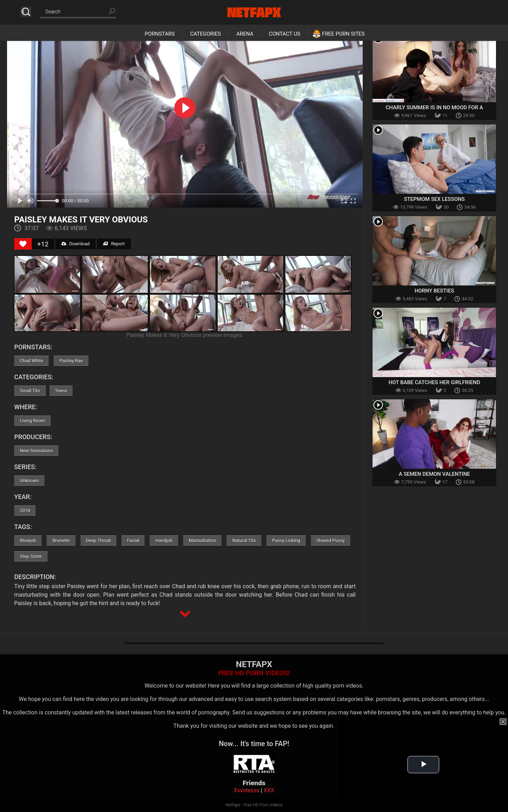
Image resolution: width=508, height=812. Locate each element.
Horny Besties (434, 291)
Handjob (164, 540)
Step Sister (31, 556)
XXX (269, 790)
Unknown (29, 481)
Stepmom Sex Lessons (434, 199)
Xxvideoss (247, 790)
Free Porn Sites (343, 34)
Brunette (61, 540)
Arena (245, 34)
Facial (133, 540)
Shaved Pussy (331, 540)
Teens (61, 391)
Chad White (31, 361)
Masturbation (202, 540)
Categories (205, 34)
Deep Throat (99, 540)
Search (26, 12)
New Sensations (36, 451)
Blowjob (28, 540)
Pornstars (160, 34)
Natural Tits (244, 540)
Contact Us (285, 34)
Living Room (32, 421)
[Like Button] (23, 244)
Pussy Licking (286, 540)
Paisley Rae (71, 361)
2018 (25, 510)
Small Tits (30, 391)
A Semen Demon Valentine (434, 474)
